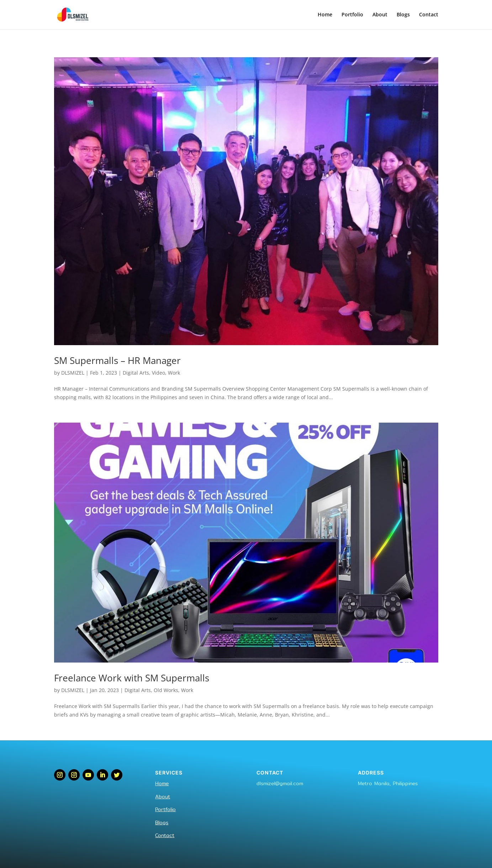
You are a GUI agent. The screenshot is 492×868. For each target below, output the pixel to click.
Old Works (166, 690)
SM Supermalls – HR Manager (117, 360)
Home (325, 15)
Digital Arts (136, 373)
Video (158, 373)
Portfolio (352, 15)
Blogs (403, 15)
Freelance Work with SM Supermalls (132, 678)
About (380, 15)
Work (174, 373)
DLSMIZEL (73, 373)
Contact (429, 15)
